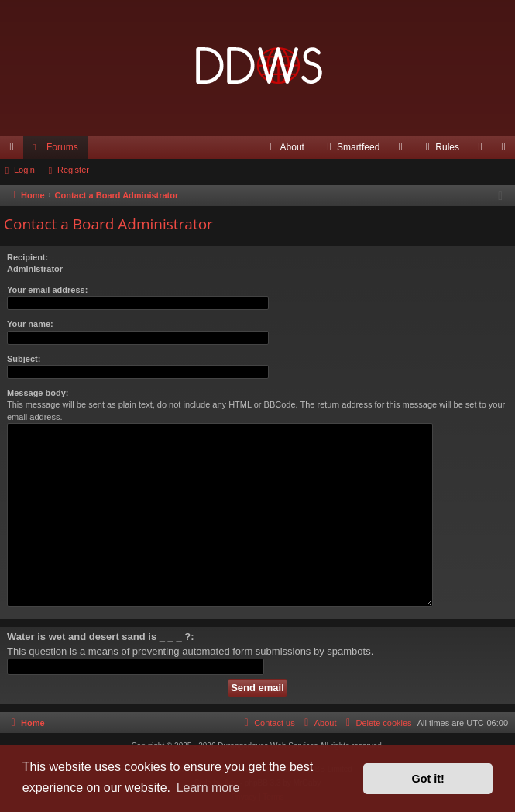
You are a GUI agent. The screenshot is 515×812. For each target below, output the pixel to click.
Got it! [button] (428, 779)
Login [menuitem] (484, 150)
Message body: (38, 393)
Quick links (15, 150)
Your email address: (47, 290)
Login (24, 170)
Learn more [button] (208, 788)
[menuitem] (285, 147)
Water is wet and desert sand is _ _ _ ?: (101, 637)
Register (73, 170)
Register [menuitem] (507, 150)
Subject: (24, 359)
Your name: (30, 324)
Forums (62, 147)
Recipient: (27, 257)
